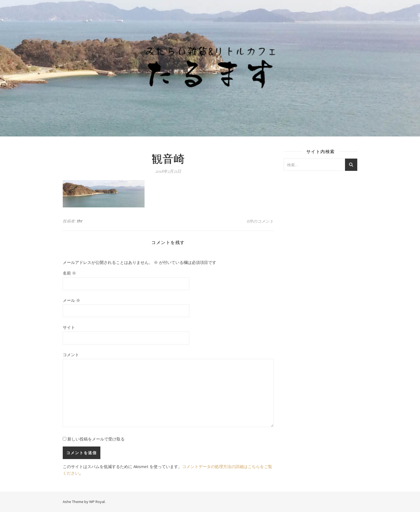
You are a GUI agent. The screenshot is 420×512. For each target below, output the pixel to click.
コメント (71, 355)
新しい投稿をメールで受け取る (96, 439)
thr (80, 221)
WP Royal (97, 502)
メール (71, 300)
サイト (69, 327)
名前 (69, 273)
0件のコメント (260, 221)
